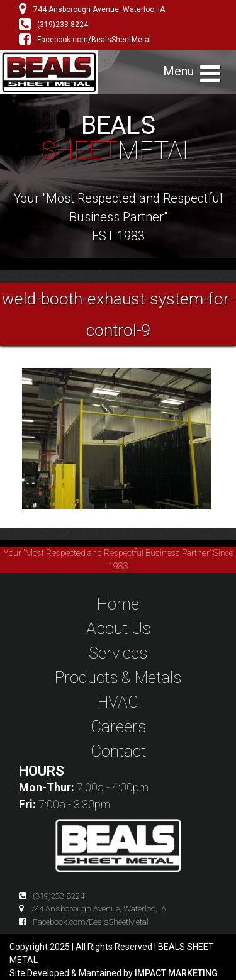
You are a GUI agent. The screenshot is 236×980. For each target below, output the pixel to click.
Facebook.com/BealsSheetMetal (85, 40)
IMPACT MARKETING (176, 973)
